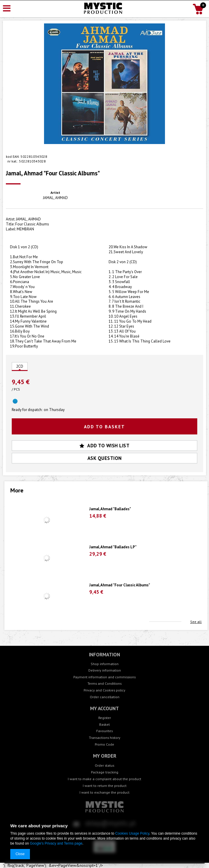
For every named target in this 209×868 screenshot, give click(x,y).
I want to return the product (105, 785)
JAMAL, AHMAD (55, 198)
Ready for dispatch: (27, 410)
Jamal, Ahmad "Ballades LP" (113, 547)
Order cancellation (105, 697)
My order (105, 756)
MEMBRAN (25, 229)
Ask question (105, 458)
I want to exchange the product (105, 792)
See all (196, 622)
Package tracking (105, 772)
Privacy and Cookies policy (105, 690)
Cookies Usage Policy (132, 833)
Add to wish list (105, 446)
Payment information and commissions (105, 677)
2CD (20, 366)
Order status (105, 765)
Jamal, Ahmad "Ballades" (110, 509)
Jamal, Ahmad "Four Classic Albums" (120, 585)
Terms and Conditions (105, 683)
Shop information (105, 664)
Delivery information (105, 670)
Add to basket (105, 427)
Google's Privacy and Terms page (56, 843)
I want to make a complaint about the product (105, 779)
